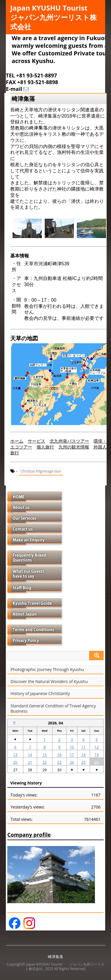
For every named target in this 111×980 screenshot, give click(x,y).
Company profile (29, 835)
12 (97, 747)
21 (30, 762)
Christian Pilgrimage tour (41, 471)
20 (15, 762)
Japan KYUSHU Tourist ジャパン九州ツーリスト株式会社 (56, 17)
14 (30, 755)
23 (59, 762)
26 (97, 762)
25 (83, 762)
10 (72, 747)
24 (72, 762)
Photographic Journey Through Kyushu (47, 670)
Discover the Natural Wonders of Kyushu (49, 682)
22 (45, 762)
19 (97, 755)
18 (83, 755)
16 (59, 755)
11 (83, 747)
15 (45, 755)
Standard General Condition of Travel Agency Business (53, 709)
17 (72, 755)
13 (15, 755)
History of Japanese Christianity (40, 694)
